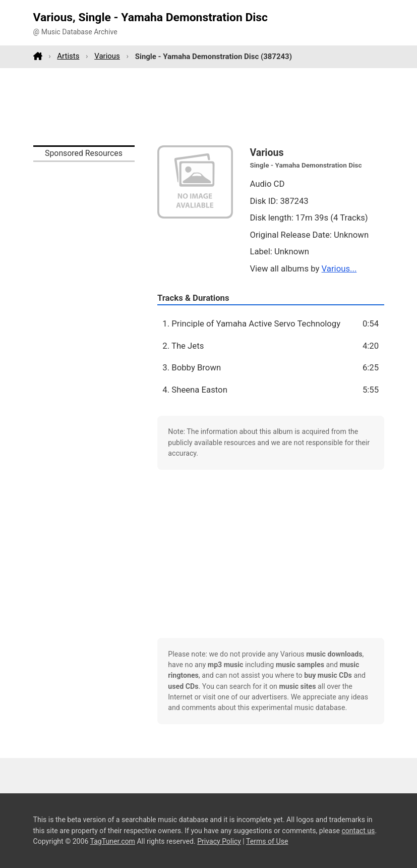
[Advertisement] (209, 106)
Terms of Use (267, 841)
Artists (68, 56)
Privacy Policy (219, 841)
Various (107, 56)
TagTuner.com (113, 841)
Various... (339, 268)
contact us (358, 831)
